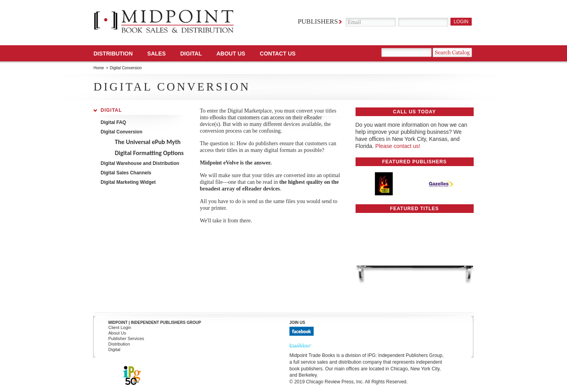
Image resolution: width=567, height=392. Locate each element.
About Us (231, 54)
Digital (111, 110)
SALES (157, 54)
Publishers (318, 21)
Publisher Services (126, 338)
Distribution (113, 54)
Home (99, 68)
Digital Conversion (122, 132)
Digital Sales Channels (126, 172)
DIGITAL (191, 54)
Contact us (278, 54)
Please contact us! (398, 146)
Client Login (120, 327)
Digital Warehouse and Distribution (140, 163)
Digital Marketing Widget (128, 182)
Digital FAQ (114, 122)
